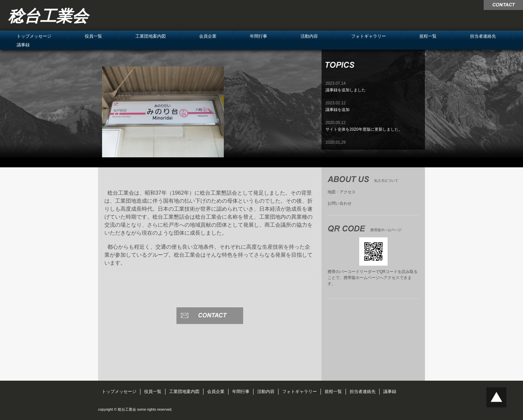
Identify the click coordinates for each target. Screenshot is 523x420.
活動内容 (309, 36)
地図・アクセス (342, 192)
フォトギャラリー (369, 36)
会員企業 (208, 36)
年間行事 (258, 36)
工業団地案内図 (151, 36)
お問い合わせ (340, 203)
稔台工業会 (48, 16)
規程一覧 (428, 36)
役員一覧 (93, 36)
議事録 (23, 45)
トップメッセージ (34, 36)
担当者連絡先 (483, 36)
